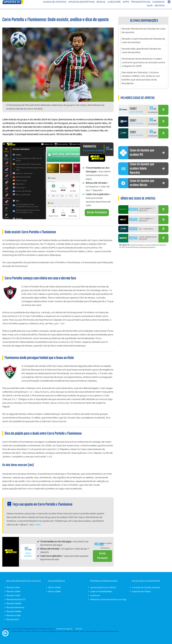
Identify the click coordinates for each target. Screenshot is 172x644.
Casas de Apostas (55, 2)
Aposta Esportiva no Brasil (103, 588)
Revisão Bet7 (13, 620)
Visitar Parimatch (97, 213)
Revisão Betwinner (15, 608)
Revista (160, 6)
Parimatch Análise (93, 150)
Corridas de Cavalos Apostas (146, 588)
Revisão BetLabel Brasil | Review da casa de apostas (141, 51)
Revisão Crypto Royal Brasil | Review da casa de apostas (143, 41)
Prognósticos (141, 2)
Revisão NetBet (14, 604)
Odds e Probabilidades (101, 592)
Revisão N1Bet (14, 616)
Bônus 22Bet (55, 588)
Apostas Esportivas (82, 2)
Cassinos (158, 2)
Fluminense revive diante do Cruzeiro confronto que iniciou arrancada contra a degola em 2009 (143, 63)
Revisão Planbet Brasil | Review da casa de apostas (144, 31)
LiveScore (114, 2)
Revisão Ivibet (13, 588)
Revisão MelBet (14, 612)
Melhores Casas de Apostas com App (108, 600)
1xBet (37, 525)
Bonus (101, 2)
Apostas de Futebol (141, 592)
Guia (150, 6)
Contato (79, 629)
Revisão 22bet (13, 596)
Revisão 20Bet (13, 592)
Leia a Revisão (137, 113)
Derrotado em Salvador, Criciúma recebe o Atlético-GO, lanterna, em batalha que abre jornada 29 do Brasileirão (141, 79)
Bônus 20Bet (55, 592)
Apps (126, 2)
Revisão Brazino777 (16, 600)
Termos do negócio (64, 629)
